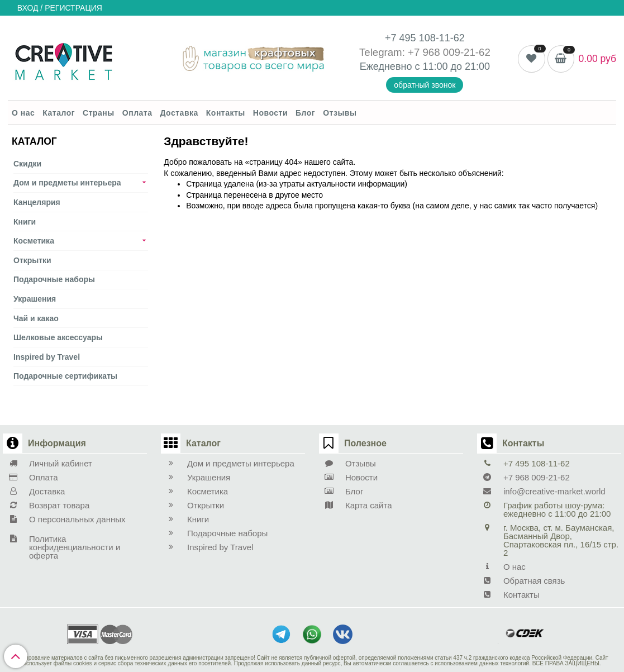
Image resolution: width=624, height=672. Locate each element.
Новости (270, 113)
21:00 (477, 66)
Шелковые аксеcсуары (58, 337)
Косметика (34, 241)
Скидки (27, 164)
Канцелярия (37, 202)
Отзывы (340, 113)
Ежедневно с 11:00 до (412, 66)
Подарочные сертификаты (65, 376)
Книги (25, 222)
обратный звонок (425, 85)
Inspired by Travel (47, 357)
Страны (99, 113)
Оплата (137, 113)
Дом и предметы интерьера (67, 183)
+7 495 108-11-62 (425, 38)
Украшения (35, 299)
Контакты (226, 113)
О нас (23, 113)
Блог (305, 113)
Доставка (179, 113)
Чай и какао (36, 318)
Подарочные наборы (54, 279)
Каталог (59, 113)
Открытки (32, 260)
